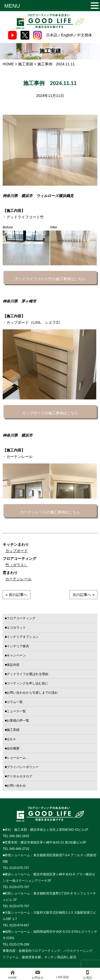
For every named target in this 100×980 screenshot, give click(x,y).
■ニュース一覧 (15, 711)
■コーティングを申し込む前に (27, 683)
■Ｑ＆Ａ (10, 739)
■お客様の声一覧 (17, 721)
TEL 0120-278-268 (16, 944)
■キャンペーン (15, 655)
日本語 (52, 35)
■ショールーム (15, 758)
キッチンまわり (16, 544)
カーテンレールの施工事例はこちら (50, 512)
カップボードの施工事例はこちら (50, 413)
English (67, 35)
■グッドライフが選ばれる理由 (27, 674)
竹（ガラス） (17, 565)
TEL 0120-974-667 (16, 925)
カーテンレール (18, 579)
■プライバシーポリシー (22, 767)
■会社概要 (12, 748)
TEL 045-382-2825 (16, 836)
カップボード (17, 551)
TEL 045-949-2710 (16, 849)
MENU (12, 6)
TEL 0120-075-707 (16, 868)
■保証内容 (12, 665)
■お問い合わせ (15, 786)
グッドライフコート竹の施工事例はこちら (50, 279)
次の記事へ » (83, 595)
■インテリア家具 (17, 646)
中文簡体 (85, 35)
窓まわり (10, 573)
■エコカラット (15, 628)
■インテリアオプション (22, 637)
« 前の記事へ (17, 595)
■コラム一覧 (14, 702)
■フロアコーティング (20, 618)
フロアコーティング (19, 559)
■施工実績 (12, 730)
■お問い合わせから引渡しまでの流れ (31, 693)
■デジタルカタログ (19, 776)
